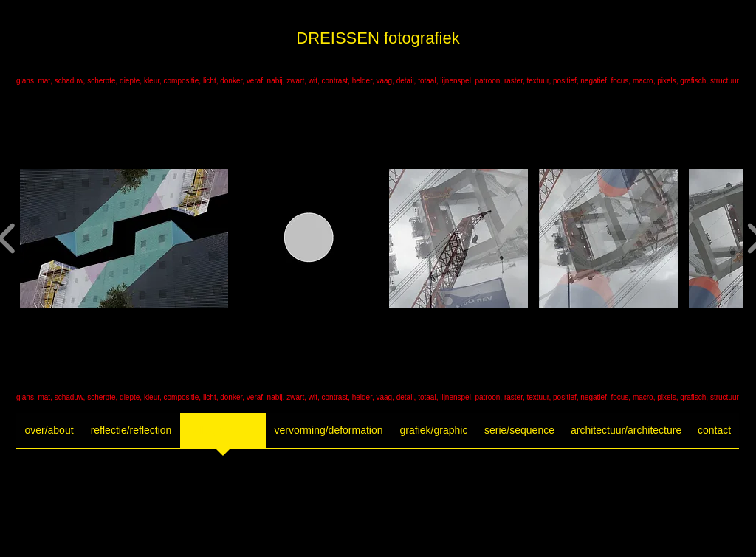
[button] (124, 238)
